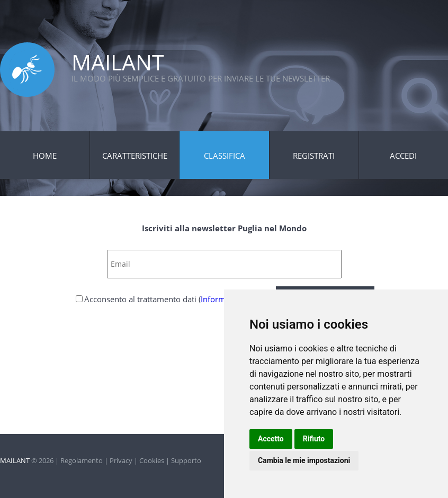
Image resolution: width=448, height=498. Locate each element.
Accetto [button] (271, 439)
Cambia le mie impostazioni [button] (304, 460)
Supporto (186, 460)
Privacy (121, 460)
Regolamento (82, 460)
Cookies (152, 460)
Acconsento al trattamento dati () (179, 299)
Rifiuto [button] (314, 439)
